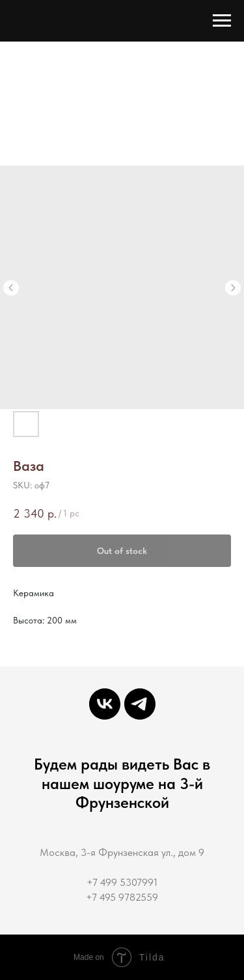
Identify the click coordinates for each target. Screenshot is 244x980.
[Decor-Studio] (140, 704)
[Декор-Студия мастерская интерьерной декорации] (105, 704)
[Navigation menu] (222, 21)
